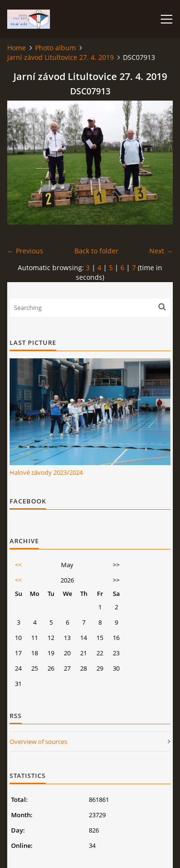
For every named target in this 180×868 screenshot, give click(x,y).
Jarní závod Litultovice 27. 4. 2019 (60, 57)
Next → (161, 251)
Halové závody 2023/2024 (46, 472)
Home (17, 48)
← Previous (25, 251)
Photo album (55, 48)
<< (18, 565)
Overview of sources (38, 742)
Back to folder (96, 251)
